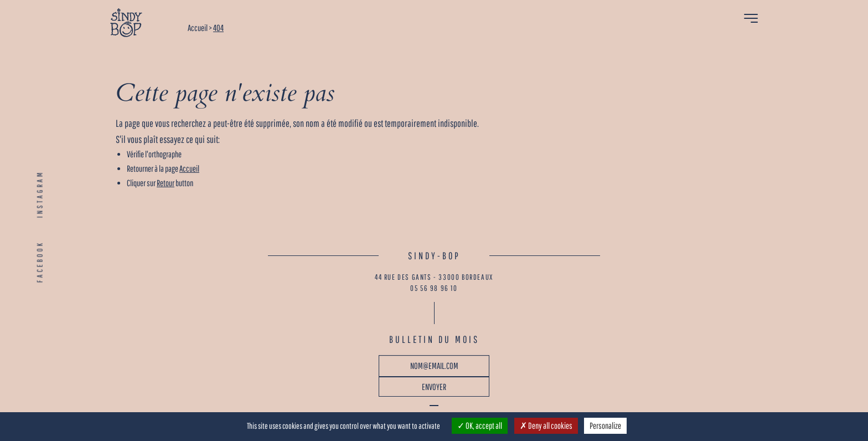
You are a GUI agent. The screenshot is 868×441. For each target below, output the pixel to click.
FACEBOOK (40, 262)
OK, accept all (480, 425)
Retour (166, 183)
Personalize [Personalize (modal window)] (605, 425)
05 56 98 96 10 (434, 288)
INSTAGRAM (40, 194)
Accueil (189, 168)
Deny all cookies (546, 425)
